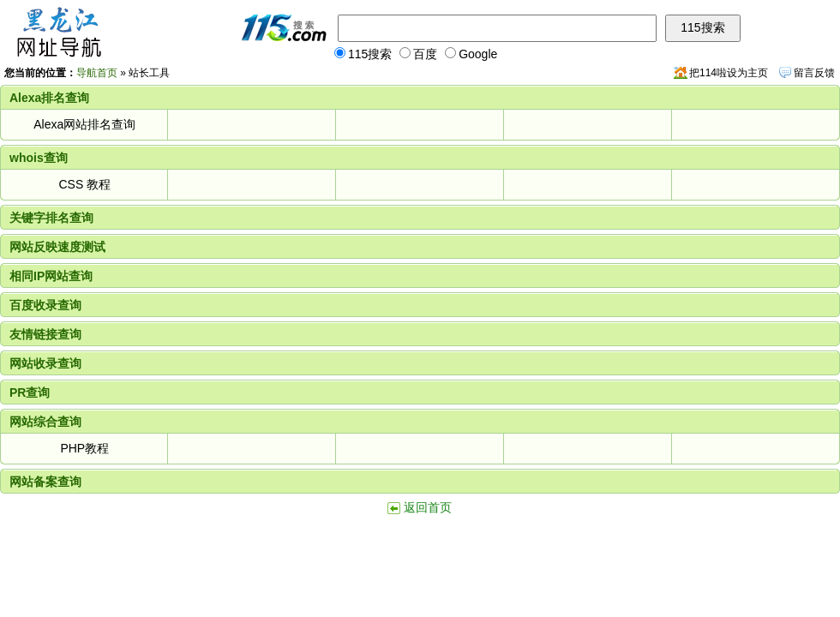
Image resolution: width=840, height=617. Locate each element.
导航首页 (97, 73)
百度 (418, 54)
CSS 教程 (84, 184)
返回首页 (428, 507)
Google (471, 54)
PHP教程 (84, 448)
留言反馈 (814, 73)
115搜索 (363, 54)
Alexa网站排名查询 (84, 124)
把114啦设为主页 (729, 73)
